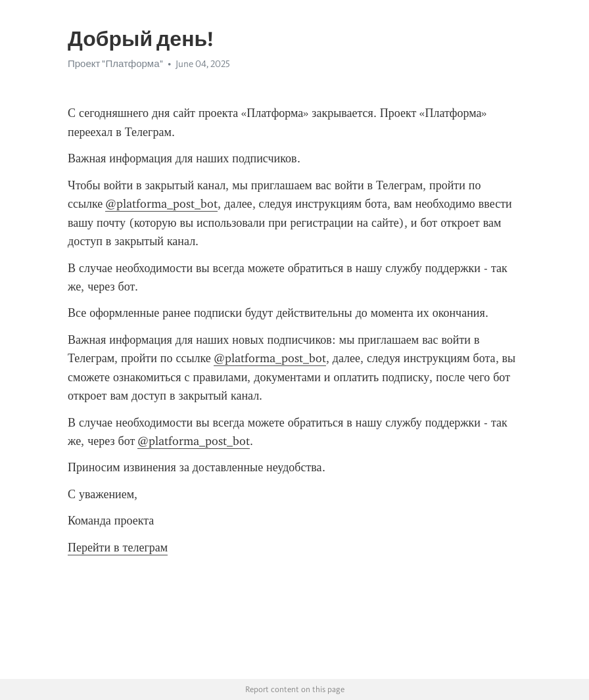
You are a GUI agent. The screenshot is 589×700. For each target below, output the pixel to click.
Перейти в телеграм (118, 548)
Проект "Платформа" (115, 64)
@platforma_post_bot (161, 204)
